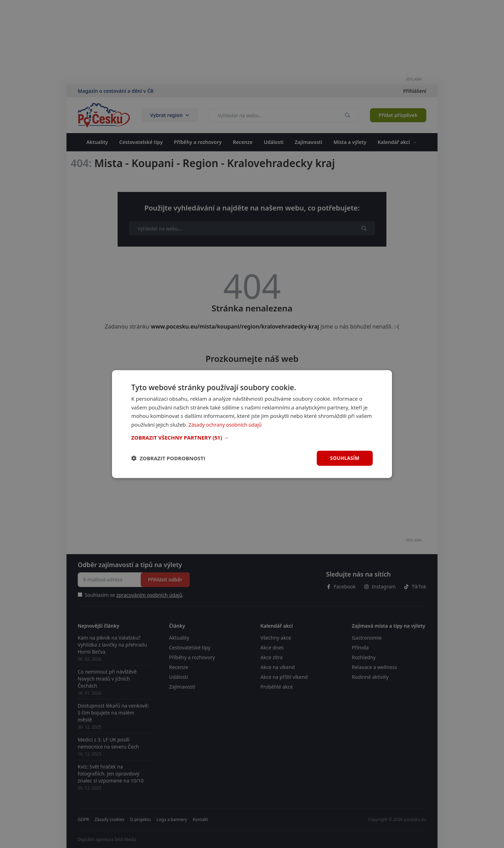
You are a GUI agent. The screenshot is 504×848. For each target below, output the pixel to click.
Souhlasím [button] (344, 458)
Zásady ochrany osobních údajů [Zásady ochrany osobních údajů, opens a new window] (227, 424)
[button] (252, 437)
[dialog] (252, 424)
